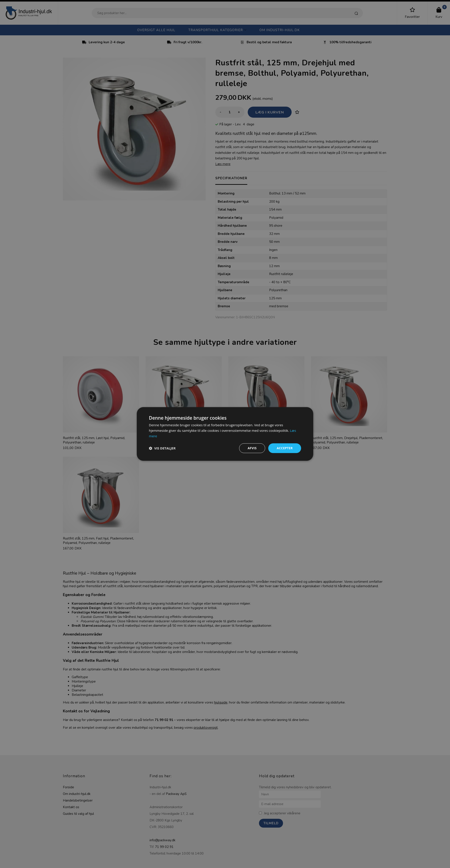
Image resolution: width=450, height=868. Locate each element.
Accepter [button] (285, 448)
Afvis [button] (252, 448)
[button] (162, 448)
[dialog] (225, 434)
